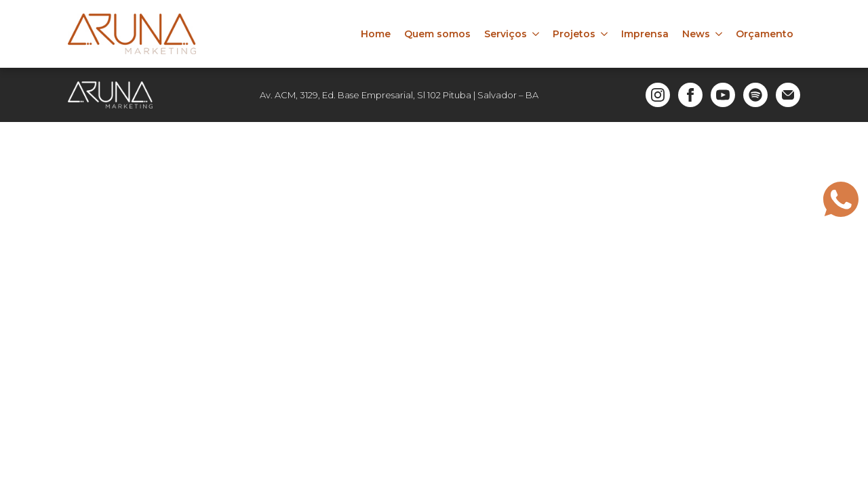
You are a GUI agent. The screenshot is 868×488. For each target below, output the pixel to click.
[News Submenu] (719, 34)
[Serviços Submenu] (536, 34)
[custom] (755, 95)
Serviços (506, 34)
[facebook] (690, 95)
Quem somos (437, 34)
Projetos (574, 34)
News (696, 34)
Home (376, 34)
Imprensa (645, 34)
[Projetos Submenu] (605, 34)
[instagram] (658, 95)
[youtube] (723, 95)
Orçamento (765, 34)
